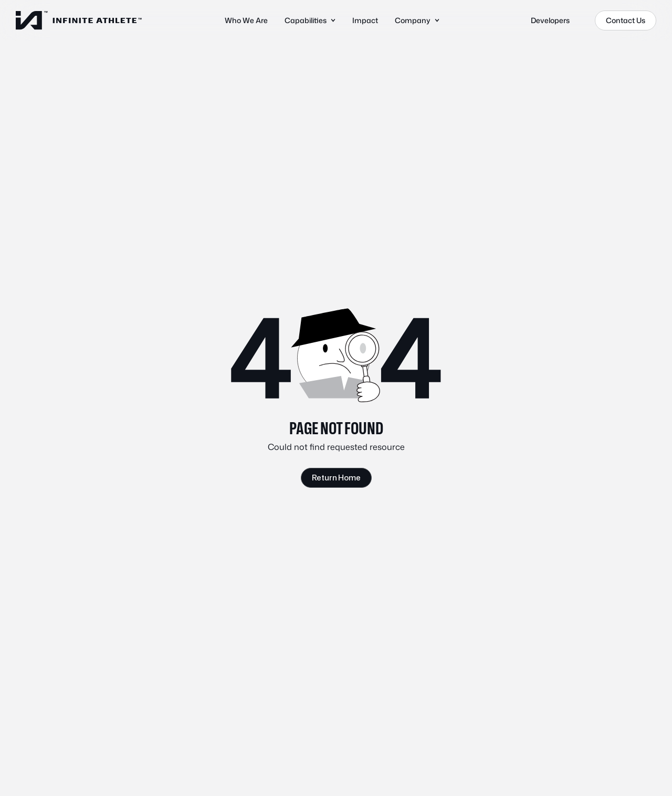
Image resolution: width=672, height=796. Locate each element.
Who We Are (246, 20)
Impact (365, 20)
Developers (550, 20)
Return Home (336, 478)
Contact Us (626, 20)
